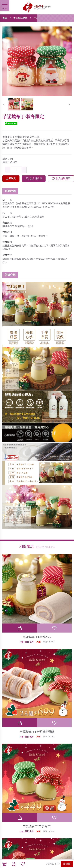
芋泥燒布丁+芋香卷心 (37, 637)
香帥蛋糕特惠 (20, 18)
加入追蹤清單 (63, 179)
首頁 (5, 18)
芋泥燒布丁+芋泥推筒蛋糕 (37, 732)
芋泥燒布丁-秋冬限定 (45, 18)
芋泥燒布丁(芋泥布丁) (37, 827)
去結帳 (67, 864)
